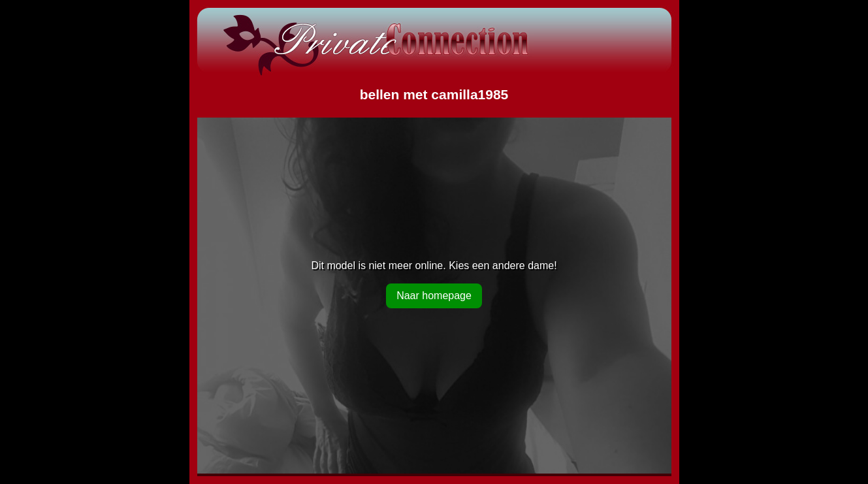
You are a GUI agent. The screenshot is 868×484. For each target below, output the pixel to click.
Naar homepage (434, 296)
